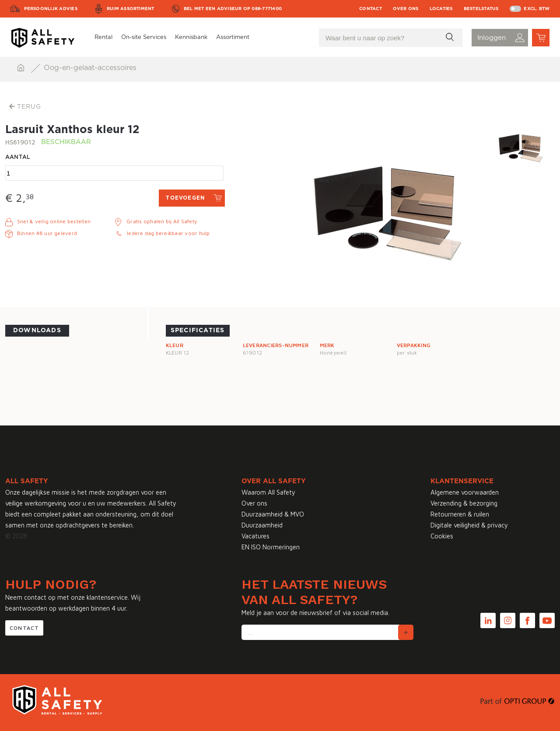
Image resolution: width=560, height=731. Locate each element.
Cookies (442, 536)
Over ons (406, 9)
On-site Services (144, 37)
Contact (371, 9)
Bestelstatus (481, 9)
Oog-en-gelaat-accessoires (90, 68)
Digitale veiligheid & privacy (469, 525)
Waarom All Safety (268, 492)
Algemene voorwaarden (465, 492)
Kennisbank (191, 37)
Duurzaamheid (262, 525)
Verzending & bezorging (464, 503)
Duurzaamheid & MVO (273, 514)
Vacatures (255, 536)
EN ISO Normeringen (271, 547)
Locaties (441, 9)
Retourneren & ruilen (460, 514)
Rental (103, 37)
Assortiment (233, 37)
